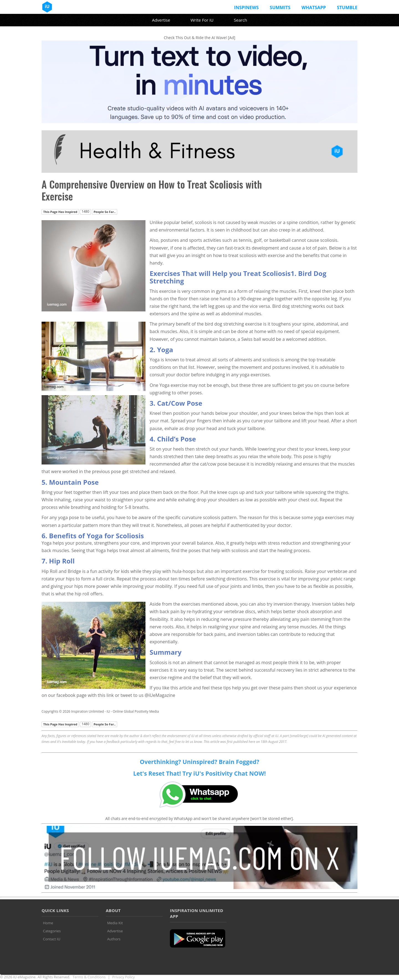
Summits (280, 7)
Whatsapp (314, 7)
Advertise (161, 20)
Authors (114, 939)
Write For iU (202, 20)
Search (241, 20)
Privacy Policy (123, 977)
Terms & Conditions (89, 977)
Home (48, 923)
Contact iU (52, 939)
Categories (52, 931)
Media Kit (115, 923)
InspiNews (246, 7)
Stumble (347, 7)
